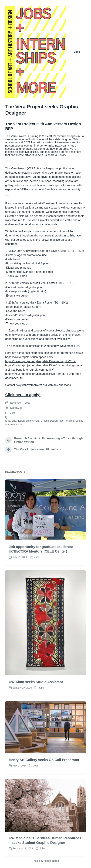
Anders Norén (51, 861)
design (21, 421)
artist (8, 421)
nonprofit (70, 421)
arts (14, 421)
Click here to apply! (23, 395)
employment (33, 421)
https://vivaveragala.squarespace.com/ (29, 357)
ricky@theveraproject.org (31, 385)
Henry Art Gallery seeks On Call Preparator (44, 776)
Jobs (13, 413)
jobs (61, 421)
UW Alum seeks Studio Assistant (36, 698)
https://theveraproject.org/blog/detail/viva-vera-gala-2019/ (41, 361)
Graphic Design (49, 421)
